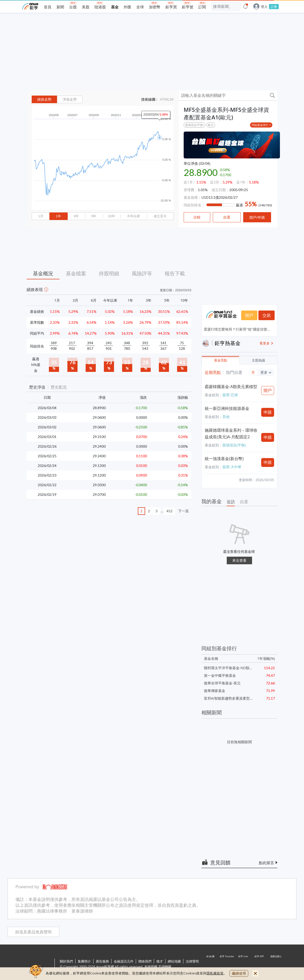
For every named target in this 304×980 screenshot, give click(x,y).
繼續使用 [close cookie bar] (239, 973)
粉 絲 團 (211, 964)
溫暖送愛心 (276, 964)
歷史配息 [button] (59, 387)
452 (169, 511)
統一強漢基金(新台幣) (224, 459)
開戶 (249, 315)
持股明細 (109, 273)
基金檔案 (76, 273)
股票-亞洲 (230, 395)
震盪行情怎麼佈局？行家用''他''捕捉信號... (237, 329)
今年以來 (134, 216)
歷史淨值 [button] (37, 387)
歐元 (211, 125)
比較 (197, 217)
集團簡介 (84, 961)
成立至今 (160, 216)
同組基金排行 (260, 125)
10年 (111, 216)
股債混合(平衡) (194, 125)
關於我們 (66, 961)
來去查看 (239, 560)
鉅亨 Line (243, 964)
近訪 (231, 502)
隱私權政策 (215, 973)
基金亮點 (221, 360)
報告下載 (175, 273)
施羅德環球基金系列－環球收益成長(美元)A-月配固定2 (231, 433)
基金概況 (43, 273)
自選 (244, 502)
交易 (267, 315)
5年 (94, 216)
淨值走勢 (70, 99)
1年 (58, 216)
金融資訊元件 (124, 961)
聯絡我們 (145, 961)
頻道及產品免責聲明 (33, 932)
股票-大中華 (232, 467)
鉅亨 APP (259, 964)
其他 (226, 417)
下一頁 (183, 511)
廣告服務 (102, 961)
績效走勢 (44, 99)
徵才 (160, 961)
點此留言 (267, 863)
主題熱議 (258, 360)
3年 (76, 216)
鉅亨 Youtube (227, 964)
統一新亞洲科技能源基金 (227, 408)
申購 (268, 412)
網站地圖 (174, 961)
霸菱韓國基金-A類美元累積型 (231, 387)
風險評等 (142, 273)
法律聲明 (192, 961)
